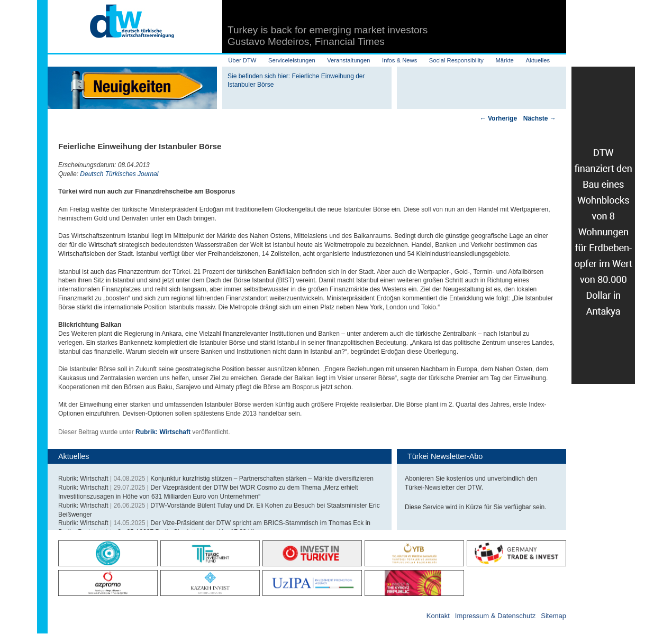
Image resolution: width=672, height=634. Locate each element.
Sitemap (553, 616)
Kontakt (438, 616)
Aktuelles (538, 60)
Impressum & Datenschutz (495, 616)
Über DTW (242, 60)
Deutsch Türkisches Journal (119, 174)
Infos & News (399, 60)
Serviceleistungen (292, 60)
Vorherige (498, 118)
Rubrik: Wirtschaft (163, 432)
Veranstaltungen (348, 60)
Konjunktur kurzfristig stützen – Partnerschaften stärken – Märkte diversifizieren (262, 479)
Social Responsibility (456, 60)
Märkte (504, 60)
